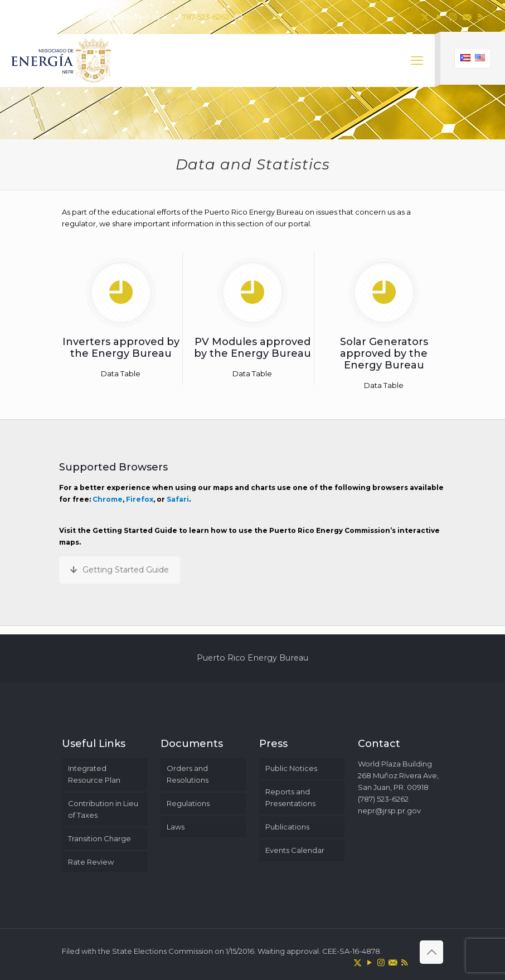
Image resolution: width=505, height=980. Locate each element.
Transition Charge (99, 838)
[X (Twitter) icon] (425, 17)
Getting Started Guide (120, 570)
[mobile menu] (417, 61)
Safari (178, 499)
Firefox (140, 499)
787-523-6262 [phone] (206, 17)
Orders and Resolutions (188, 774)
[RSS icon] (481, 17)
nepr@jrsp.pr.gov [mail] (275, 17)
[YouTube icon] (439, 17)
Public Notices (291, 768)
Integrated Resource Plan (94, 774)
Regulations (188, 803)
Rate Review (91, 862)
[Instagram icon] (453, 17)
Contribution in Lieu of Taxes (103, 809)
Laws (176, 827)
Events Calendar (295, 850)
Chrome (108, 499)
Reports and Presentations (290, 797)
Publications (287, 827)
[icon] (467, 17)
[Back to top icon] (431, 952)
